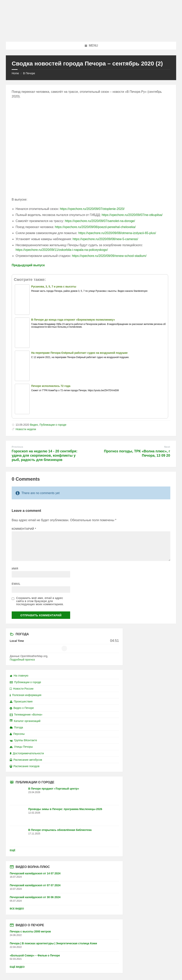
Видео (34, 425)
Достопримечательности (27, 753)
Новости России (22, 689)
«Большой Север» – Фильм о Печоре (35, 955)
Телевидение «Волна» (26, 715)
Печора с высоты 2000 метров (30, 931)
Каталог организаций (25, 721)
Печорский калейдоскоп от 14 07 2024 (35, 873)
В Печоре (29, 73)
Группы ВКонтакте (23, 740)
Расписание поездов (25, 766)
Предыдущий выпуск (28, 265)
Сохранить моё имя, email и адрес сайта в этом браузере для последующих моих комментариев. (40, 601)
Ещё (13, 850)
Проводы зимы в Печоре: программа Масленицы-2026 (65, 809)
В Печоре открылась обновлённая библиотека (60, 830)
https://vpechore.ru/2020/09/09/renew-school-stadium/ (109, 256)
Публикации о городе (53, 425)
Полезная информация (26, 695)
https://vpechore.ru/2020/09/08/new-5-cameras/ (105, 239)
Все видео (17, 909)
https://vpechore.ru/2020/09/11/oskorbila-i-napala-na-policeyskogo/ (62, 250)
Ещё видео (17, 967)
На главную (19, 676)
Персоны (17, 734)
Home (15, 73)
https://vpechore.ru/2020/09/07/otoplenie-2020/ (92, 209)
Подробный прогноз (22, 660)
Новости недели (26, 429)
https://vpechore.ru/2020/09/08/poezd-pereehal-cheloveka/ (95, 227)
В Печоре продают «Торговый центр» (54, 789)
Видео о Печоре (22, 708)
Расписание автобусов (26, 760)
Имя (15, 569)
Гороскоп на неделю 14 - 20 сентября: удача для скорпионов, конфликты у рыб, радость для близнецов (45, 456)
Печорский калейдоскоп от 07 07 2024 (35, 885)
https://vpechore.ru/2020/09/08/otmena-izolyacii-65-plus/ (117, 233)
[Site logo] (91, 34)
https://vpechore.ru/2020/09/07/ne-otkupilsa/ (132, 215)
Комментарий (24, 529)
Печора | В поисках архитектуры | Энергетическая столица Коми (53, 943)
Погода (16, 727)
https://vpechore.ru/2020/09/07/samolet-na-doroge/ (100, 221)
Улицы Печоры (21, 747)
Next (167, 447)
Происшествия (21, 701)
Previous (17, 447)
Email (16, 584)
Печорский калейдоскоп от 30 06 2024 (35, 897)
